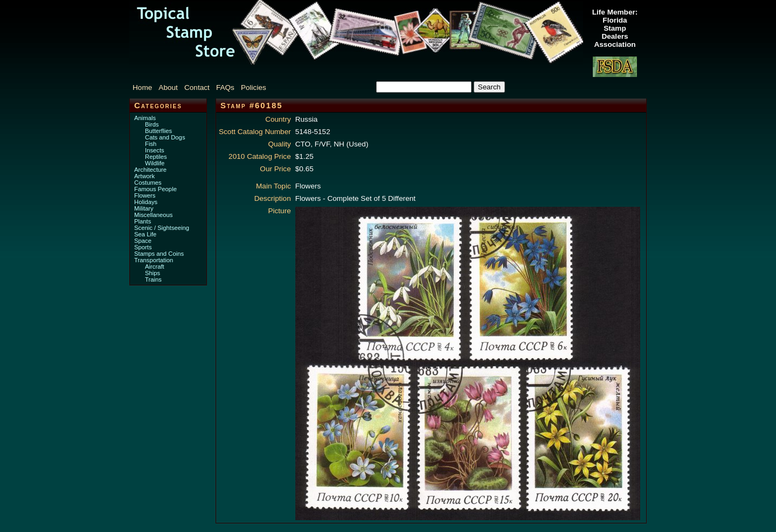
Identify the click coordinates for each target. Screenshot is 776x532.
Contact (197, 87)
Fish (151, 144)
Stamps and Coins (159, 254)
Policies (254, 87)
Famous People (155, 189)
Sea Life (145, 234)
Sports (143, 247)
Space (143, 241)
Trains (153, 279)
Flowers (145, 195)
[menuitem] (144, 87)
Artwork (144, 176)
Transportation (154, 260)
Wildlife (155, 163)
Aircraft (155, 267)
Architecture (150, 170)
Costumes (148, 183)
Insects (155, 150)
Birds (152, 124)
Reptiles (156, 157)
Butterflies (158, 131)
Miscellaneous (153, 215)
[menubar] (205, 87)
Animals (145, 118)
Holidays (146, 202)
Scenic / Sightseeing (162, 228)
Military (144, 208)
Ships (153, 273)
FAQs (225, 87)
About (168, 87)
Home (142, 87)
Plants (143, 221)
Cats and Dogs (165, 137)
